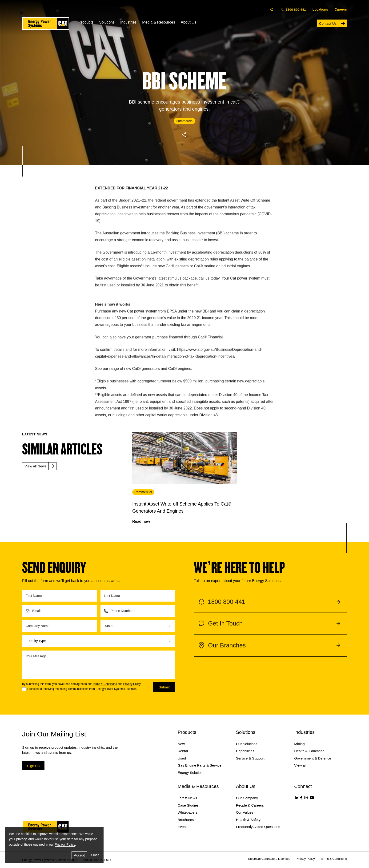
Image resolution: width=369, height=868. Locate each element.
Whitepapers (188, 812)
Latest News (187, 798)
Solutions (107, 22)
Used (182, 758)
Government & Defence (313, 758)
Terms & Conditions (105, 684)
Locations (320, 9)
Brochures (186, 820)
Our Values (245, 812)
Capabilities (245, 751)
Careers (341, 9)
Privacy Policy (132, 684)
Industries (128, 22)
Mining (299, 744)
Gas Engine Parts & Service (200, 765)
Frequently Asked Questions (258, 827)
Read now (141, 521)
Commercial (143, 492)
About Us (189, 22)
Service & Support (250, 758)
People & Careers (250, 805)
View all (300, 765)
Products (86, 22)
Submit (164, 687)
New (181, 744)
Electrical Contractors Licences (269, 859)
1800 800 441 (294, 9)
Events (183, 827)
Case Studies (188, 805)
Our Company (247, 798)
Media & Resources (159, 22)
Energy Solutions (191, 773)
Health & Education (309, 751)
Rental (183, 751)
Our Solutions (247, 744)
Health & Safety (248, 820)
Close (95, 855)
